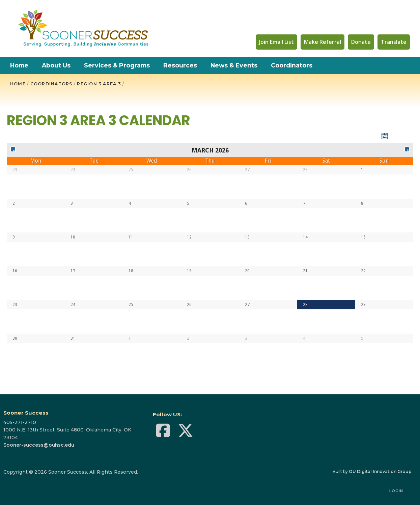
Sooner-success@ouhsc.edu (39, 445)
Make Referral (323, 42)
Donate (361, 42)
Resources (180, 65)
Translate (394, 42)
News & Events (234, 65)
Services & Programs (117, 65)
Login (396, 491)
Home (19, 65)
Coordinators (292, 65)
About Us (56, 65)
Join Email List (276, 42)
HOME (18, 84)
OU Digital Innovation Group (380, 471)
